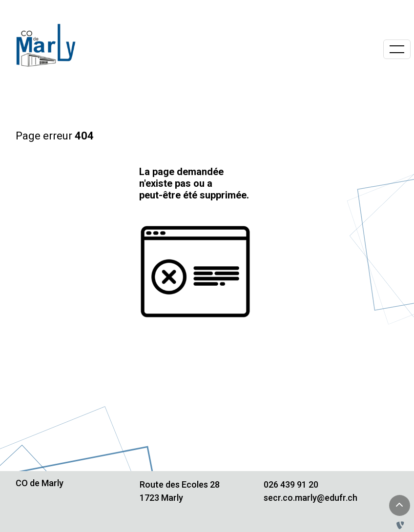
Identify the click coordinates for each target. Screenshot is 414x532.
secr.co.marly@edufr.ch (310, 498)
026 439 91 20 (291, 484)
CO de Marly (40, 483)
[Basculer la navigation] (397, 49)
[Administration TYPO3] (402, 525)
